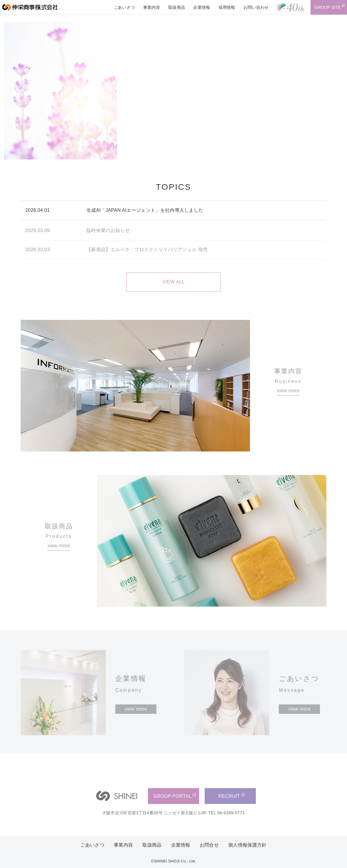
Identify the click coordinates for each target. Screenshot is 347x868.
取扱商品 (152, 845)
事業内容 (123, 845)
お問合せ (209, 845)
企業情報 (181, 845)
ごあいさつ (92, 845)
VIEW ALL (173, 282)
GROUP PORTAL (172, 796)
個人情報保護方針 (247, 845)
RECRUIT (229, 796)
